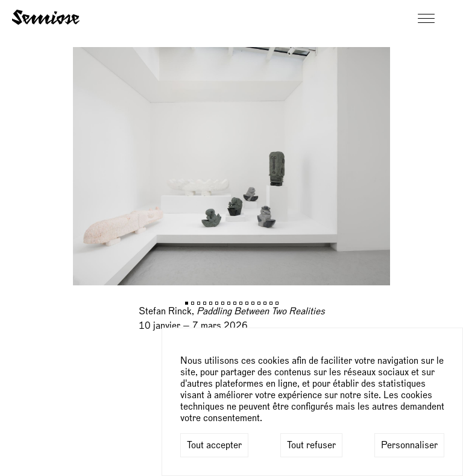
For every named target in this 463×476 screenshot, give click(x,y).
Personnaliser (409, 445)
